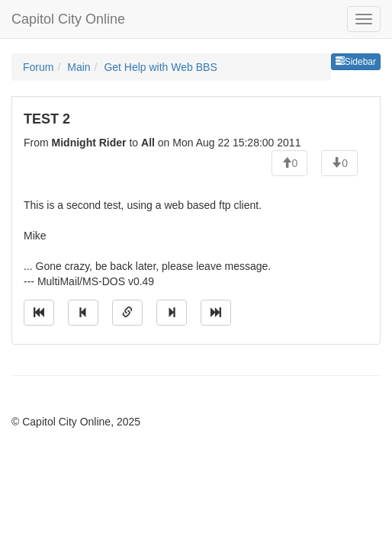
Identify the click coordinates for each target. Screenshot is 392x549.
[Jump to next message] (172, 313)
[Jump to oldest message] (39, 313)
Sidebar (356, 62)
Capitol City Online (68, 19)
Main (79, 67)
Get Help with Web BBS (160, 67)
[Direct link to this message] (127, 313)
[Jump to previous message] (83, 313)
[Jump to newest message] (216, 313)
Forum (38, 67)
